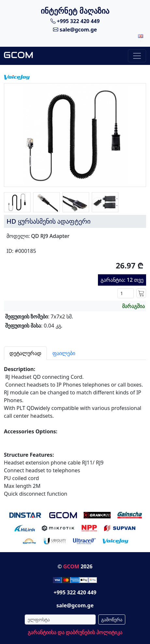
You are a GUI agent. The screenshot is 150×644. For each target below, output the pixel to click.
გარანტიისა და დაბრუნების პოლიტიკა (75, 632)
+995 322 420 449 (75, 21)
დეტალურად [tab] (25, 353)
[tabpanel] (75, 429)
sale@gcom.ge (75, 30)
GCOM (71, 566)
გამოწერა (112, 619)
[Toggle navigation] (137, 56)
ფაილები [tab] (64, 353)
